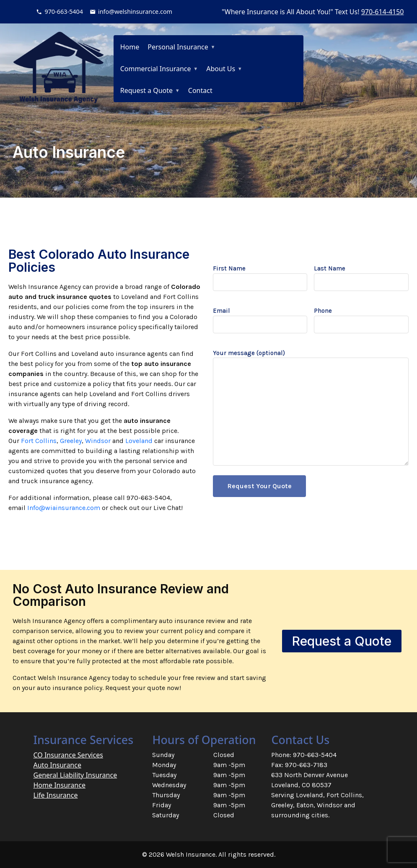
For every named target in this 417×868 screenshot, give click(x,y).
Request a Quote (146, 90)
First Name (260, 275)
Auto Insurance (57, 765)
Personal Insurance (178, 47)
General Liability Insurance (75, 775)
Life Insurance (56, 795)
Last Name (361, 275)
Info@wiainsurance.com (64, 508)
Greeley (71, 441)
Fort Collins (39, 441)
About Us (221, 69)
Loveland (139, 441)
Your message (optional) (311, 408)
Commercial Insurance (156, 69)
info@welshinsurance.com (135, 12)
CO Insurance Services (68, 755)
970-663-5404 (64, 12)
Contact (200, 90)
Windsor (98, 441)
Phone (361, 318)
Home (130, 47)
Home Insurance (60, 785)
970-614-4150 (383, 12)
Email (260, 318)
